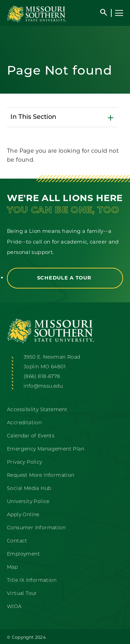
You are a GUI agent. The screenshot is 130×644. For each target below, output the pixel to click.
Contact (17, 541)
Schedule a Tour (65, 278)
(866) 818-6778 (42, 377)
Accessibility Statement (37, 410)
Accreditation (24, 423)
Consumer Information (36, 528)
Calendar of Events (31, 436)
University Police (28, 502)
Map (12, 567)
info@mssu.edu (43, 386)
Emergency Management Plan (46, 449)
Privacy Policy (25, 462)
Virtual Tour (22, 594)
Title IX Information (32, 581)
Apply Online (23, 515)
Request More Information (41, 476)
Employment (23, 554)
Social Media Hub (29, 489)
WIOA (14, 607)
